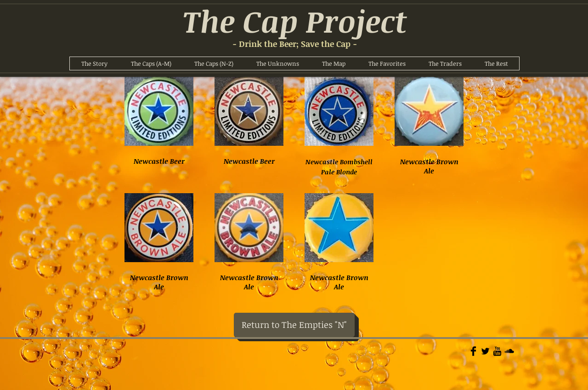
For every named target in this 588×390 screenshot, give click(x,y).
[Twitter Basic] (485, 351)
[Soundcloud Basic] (509, 351)
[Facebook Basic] (473, 351)
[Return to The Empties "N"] (294, 325)
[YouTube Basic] (497, 351)
